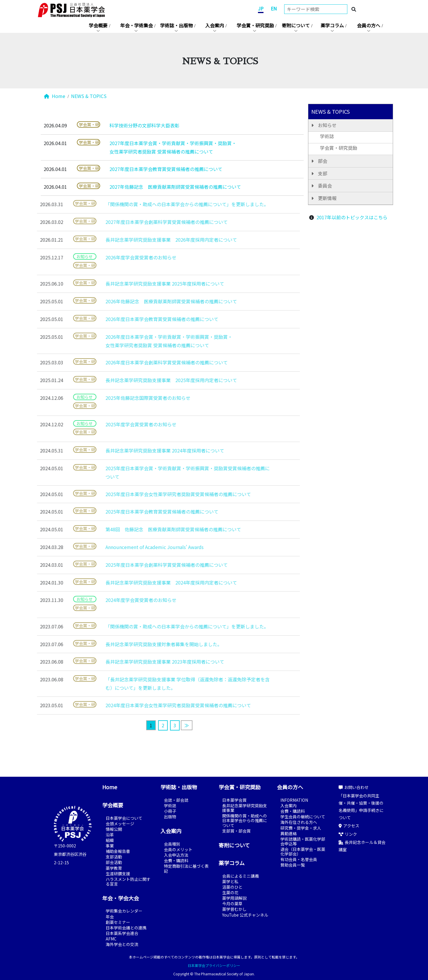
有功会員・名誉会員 (299, 859)
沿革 (110, 835)
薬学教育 (114, 868)
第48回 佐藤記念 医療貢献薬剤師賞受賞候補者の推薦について (164, 529)
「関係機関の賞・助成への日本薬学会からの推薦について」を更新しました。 (177, 204)
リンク (348, 834)
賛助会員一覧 (293, 865)
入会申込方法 (176, 855)
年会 (110, 917)
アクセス (349, 826)
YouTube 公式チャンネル (245, 915)
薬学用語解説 (234, 898)
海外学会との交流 (122, 944)
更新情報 (327, 198)
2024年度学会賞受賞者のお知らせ (131, 600)
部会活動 (114, 862)
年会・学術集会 (137, 25)
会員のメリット (178, 849)
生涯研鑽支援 (118, 874)
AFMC (111, 939)
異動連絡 (289, 833)
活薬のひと (232, 887)
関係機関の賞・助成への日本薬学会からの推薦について (245, 820)
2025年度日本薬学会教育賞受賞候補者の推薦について (152, 512)
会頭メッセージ (120, 824)
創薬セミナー (118, 922)
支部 (323, 173)
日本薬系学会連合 (122, 933)
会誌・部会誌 (176, 800)
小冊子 (170, 811)
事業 (110, 846)
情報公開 (114, 829)
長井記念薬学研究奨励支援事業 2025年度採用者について (155, 284)
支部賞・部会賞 (236, 831)
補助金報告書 (118, 851)
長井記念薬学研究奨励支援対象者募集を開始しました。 (154, 644)
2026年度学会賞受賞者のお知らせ (131, 257)
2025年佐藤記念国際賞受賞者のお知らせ (138, 398)
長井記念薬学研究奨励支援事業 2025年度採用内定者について (162, 380)
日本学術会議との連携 (126, 928)
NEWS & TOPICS (89, 96)
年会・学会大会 (121, 898)
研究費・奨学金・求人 (301, 828)
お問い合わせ (354, 787)
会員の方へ (369, 25)
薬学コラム (332, 25)
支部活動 (114, 857)
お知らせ (327, 125)
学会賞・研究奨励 (255, 25)
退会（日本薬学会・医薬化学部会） (303, 851)
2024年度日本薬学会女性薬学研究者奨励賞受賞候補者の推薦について (169, 705)
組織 (110, 840)
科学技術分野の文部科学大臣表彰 (144, 125)
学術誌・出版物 (176, 25)
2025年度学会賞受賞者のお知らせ (131, 424)
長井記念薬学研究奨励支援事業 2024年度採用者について (155, 450)
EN (274, 8)
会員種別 (172, 844)
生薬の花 (230, 892)
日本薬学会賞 (234, 800)
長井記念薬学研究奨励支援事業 (245, 808)
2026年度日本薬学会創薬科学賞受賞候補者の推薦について (157, 362)
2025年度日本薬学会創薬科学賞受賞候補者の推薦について (157, 565)
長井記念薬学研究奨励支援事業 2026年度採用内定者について (162, 240)
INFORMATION (294, 800)
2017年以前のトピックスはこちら (352, 217)
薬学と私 (230, 881)
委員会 (325, 186)
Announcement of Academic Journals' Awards (145, 547)
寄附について (296, 25)
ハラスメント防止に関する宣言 (128, 881)
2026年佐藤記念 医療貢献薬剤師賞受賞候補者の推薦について (162, 301)
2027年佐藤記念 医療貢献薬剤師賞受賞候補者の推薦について (175, 187)
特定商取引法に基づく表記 (186, 868)
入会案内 (215, 25)
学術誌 (327, 136)
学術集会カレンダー (124, 911)
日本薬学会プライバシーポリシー (214, 965)
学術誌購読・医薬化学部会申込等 (303, 841)
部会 (323, 161)
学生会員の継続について (303, 817)
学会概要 (98, 25)
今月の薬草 (232, 904)
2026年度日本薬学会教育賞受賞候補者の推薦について (152, 319)
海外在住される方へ (299, 822)
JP (261, 8)
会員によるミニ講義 (240, 876)
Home (55, 96)
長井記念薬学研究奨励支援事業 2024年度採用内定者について (162, 582)
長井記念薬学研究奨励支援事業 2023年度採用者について (155, 662)
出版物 (170, 817)
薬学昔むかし (234, 909)
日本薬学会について (124, 818)
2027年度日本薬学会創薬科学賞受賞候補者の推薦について (157, 222)
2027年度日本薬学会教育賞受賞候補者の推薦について (166, 169)
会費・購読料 (176, 860)
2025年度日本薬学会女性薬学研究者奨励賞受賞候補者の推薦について (169, 494)
